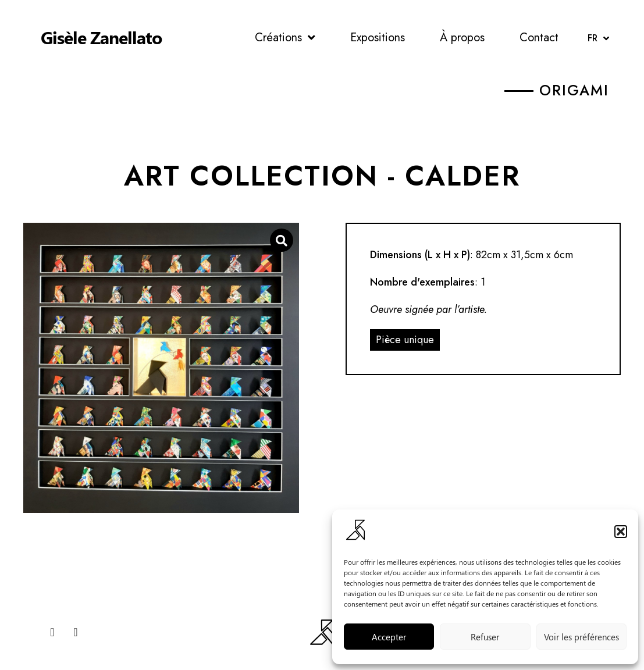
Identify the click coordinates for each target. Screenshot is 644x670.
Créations (285, 38)
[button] (621, 532)
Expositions (378, 38)
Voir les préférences (581, 637)
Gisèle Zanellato (101, 37)
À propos (462, 38)
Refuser (485, 637)
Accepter (389, 637)
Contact (539, 38)
